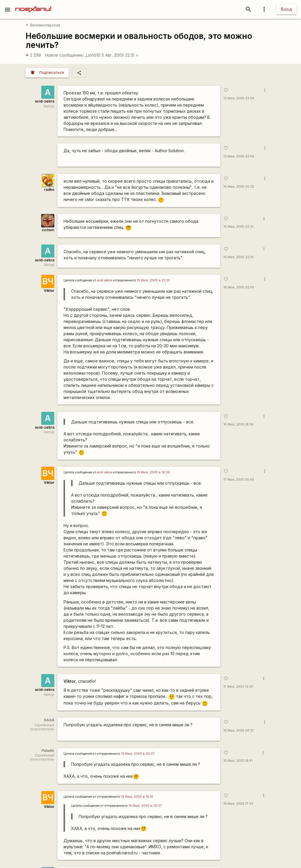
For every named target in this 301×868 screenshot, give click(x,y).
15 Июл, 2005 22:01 (238, 257)
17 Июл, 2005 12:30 (238, 687)
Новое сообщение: (64, 55)
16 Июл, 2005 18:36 (238, 424)
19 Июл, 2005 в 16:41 (137, 797)
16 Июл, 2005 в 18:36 (153, 472)
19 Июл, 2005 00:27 (239, 730)
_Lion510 (92, 55)
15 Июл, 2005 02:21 (238, 227)
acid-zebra (45, 101)
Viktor (49, 291)
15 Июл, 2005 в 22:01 (153, 280)
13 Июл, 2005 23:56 (239, 156)
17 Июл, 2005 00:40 (239, 480)
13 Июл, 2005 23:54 (239, 98)
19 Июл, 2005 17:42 (238, 804)
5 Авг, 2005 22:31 (120, 55)
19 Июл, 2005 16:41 (238, 761)
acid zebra (104, 280)
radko (49, 189)
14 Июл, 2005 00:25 (239, 187)
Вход (286, 9)
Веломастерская (43, 25)
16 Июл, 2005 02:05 (239, 287)
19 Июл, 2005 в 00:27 (138, 754)
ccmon (48, 230)
